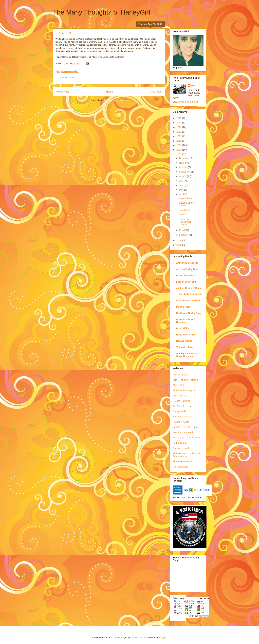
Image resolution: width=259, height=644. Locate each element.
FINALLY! (184, 215)
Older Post (156, 92)
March (183, 230)
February (184, 235)
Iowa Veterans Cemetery (185, 427)
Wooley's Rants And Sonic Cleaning (187, 355)
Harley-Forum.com (182, 417)
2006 (179, 240)
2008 (179, 150)
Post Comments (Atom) (115, 100)
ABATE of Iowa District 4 (185, 380)
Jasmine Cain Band (183, 432)
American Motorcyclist (184, 390)
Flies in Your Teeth (186, 282)
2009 (179, 145)
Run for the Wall (181, 448)
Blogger (163, 637)
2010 (179, 141)
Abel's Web (179, 385)
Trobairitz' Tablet (185, 347)
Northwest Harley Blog (189, 313)
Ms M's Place (183, 307)
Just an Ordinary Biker (189, 288)
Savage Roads (184, 341)
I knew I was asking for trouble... (185, 222)
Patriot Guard (180, 443)
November (185, 163)
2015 (179, 118)
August (183, 176)
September (185, 172)
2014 (179, 123)
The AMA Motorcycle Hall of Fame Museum (187, 455)
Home (110, 92)
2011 (179, 136)
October (184, 167)
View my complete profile (186, 102)
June (182, 185)
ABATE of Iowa (181, 375)
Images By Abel (181, 422)
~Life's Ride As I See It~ (189, 294)
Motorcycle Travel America (186, 438)
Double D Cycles (181, 401)
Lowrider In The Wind (188, 301)
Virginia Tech (185, 198)
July (181, 181)
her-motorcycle (180, 467)
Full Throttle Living (182, 406)
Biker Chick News (186, 275)
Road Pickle (183, 328)
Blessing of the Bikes (186, 204)
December (185, 158)
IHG (193, 86)
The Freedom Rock (183, 461)
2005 (179, 245)
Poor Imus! (184, 210)
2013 (179, 127)
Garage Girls (179, 411)
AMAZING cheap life (187, 263)
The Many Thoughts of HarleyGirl (101, 12)
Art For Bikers (180, 396)
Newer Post (62, 92)
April (182, 194)
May (182, 190)
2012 (179, 132)
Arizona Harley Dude (188, 269)
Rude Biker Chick (186, 335)
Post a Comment (68, 77)
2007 (179, 154)
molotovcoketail (138, 637)
